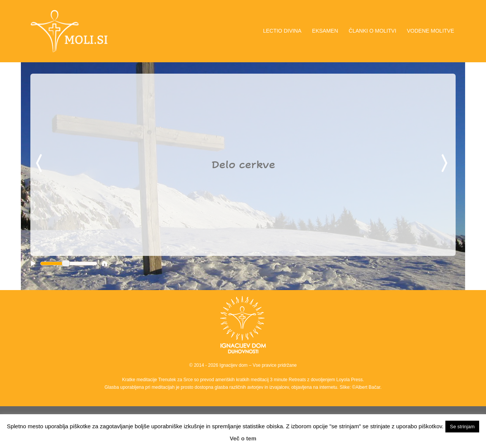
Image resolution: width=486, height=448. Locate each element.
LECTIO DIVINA (282, 31)
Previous (40, 164)
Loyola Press (350, 380)
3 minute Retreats (289, 380)
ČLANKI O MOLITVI (372, 31)
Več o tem (243, 438)
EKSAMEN (325, 31)
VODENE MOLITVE (431, 31)
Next (446, 164)
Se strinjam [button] (462, 427)
